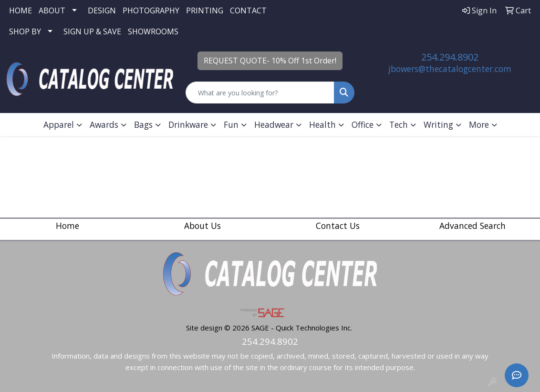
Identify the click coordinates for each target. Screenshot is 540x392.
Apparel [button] (59, 124)
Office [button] (363, 124)
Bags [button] (143, 124)
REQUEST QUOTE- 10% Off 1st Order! (270, 61)
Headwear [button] (274, 124)
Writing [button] (438, 124)
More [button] (479, 124)
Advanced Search (472, 226)
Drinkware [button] (188, 124)
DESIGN (102, 10)
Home (67, 226)
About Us (202, 226)
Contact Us (338, 226)
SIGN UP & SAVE (92, 31)
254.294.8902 (450, 57)
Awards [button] (104, 124)
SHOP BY (25, 31)
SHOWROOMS (153, 31)
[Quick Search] (260, 93)
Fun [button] (231, 124)
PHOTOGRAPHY (151, 10)
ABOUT (52, 10)
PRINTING (205, 10)
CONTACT (248, 10)
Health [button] (322, 124)
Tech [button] (399, 124)
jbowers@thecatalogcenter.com (450, 69)
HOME (21, 10)
